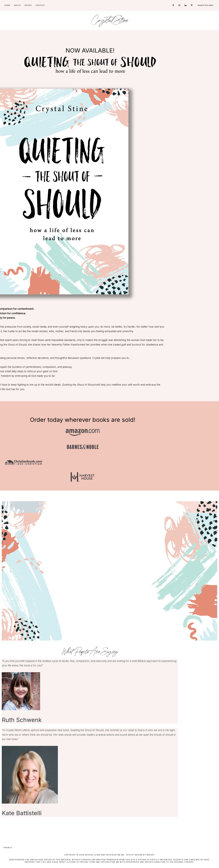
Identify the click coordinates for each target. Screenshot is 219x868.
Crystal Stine (110, 21)
